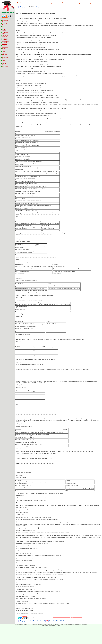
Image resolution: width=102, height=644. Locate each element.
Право (4, 46)
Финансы (4, 59)
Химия (4, 60)
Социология (5, 50)
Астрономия (5, 20)
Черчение (4, 62)
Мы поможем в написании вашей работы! (62, 617)
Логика (4, 34)
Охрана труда (5, 41)
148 (30, 621)
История (4, 29)
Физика (4, 56)
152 (44, 621)
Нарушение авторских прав (77, 617)
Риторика (4, 48)
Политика (4, 44)
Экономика (5, 65)
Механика (4, 38)
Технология (5, 54)
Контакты (58, 626)
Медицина (5, 37)
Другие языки (5, 25)
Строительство (6, 53)
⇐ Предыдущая (23, 7)
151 (40, 621)
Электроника (5, 66)
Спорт (4, 51)
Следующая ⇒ (40, 7)
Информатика (5, 28)
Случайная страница (53, 626)
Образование (5, 40)
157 (61, 621)
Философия (5, 57)
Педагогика (5, 43)
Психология (5, 47)
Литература (5, 32)
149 (33, 621)
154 (50, 621)
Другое (4, 26)
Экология (4, 63)
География (5, 23)
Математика (5, 35)
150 (37, 621)
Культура (4, 31)
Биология (4, 22)
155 (54, 621)
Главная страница (45, 626)
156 (57, 621)
